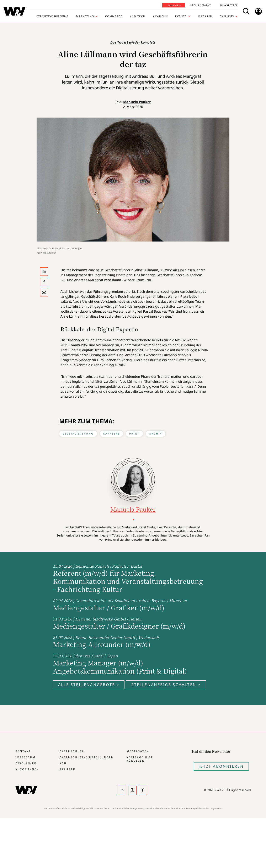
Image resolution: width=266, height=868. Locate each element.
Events (181, 16)
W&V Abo (174, 5)
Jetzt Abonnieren (221, 766)
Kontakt (23, 751)
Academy (160, 16)
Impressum (25, 757)
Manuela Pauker (137, 102)
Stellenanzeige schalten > (166, 685)
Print (134, 434)
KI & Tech (138, 16)
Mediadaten (138, 751)
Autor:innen (27, 769)
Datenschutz (72, 751)
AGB (63, 763)
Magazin (205, 16)
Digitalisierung (78, 434)
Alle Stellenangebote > (89, 685)
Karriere (112, 434)
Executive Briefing (53, 16)
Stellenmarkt (201, 5)
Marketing (85, 16)
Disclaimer (26, 763)
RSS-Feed (68, 769)
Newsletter (229, 5)
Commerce (114, 16)
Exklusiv (227, 16)
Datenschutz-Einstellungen (87, 757)
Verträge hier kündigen (140, 759)
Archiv (156, 434)
